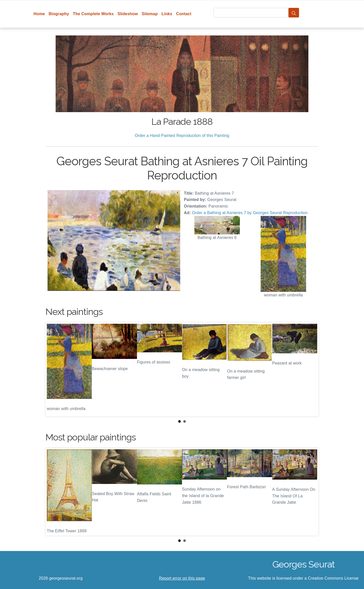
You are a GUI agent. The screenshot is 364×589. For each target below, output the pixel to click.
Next (311, 369)
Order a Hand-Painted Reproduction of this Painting (182, 136)
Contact (184, 14)
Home (39, 14)
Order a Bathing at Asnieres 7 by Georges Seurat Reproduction (250, 213)
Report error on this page (182, 578)
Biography (59, 14)
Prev (53, 369)
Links (167, 14)
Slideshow (128, 14)
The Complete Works (93, 14)
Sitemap (150, 14)
